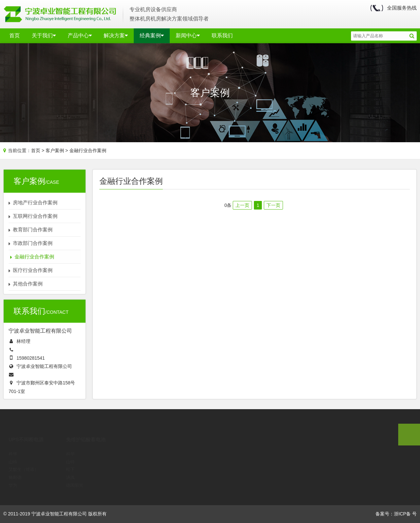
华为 (13, 476)
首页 (15, 35)
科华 (13, 445)
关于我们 (44, 35)
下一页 (273, 205)
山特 (13, 453)
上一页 (242, 205)
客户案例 (55, 150)
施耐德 (15, 468)
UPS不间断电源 (26, 430)
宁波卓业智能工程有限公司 (44, 366)
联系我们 (222, 35)
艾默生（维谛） (24, 460)
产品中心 (80, 35)
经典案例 (152, 35)
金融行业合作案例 (88, 150)
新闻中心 (188, 35)
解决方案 (116, 35)
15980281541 (31, 358)
